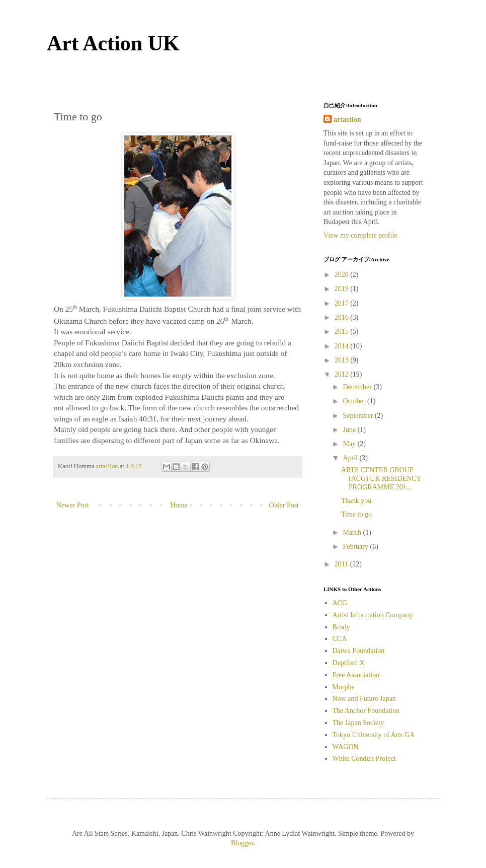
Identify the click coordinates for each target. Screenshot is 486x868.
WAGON (346, 747)
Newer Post (73, 505)
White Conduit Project (364, 758)
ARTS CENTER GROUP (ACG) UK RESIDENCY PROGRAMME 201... (381, 479)
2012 (343, 374)
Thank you (356, 501)
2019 (343, 289)
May (350, 444)
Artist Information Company (373, 615)
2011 (342, 564)
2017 (343, 303)
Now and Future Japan (364, 699)
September (358, 416)
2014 (343, 346)
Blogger (242, 843)
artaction (347, 120)
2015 (343, 332)
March (353, 532)
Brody (341, 627)
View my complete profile (360, 235)
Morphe (344, 687)
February (356, 547)
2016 (343, 317)
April (351, 458)
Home (179, 505)
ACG (340, 603)
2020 (343, 275)
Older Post (284, 505)
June (350, 430)
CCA (340, 639)
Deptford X (349, 663)
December (358, 387)
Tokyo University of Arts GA (374, 735)
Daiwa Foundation (359, 651)
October (355, 401)
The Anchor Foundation (366, 711)
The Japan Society (358, 723)
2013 (343, 360)
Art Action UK (113, 43)
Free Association (356, 675)
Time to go (356, 514)
